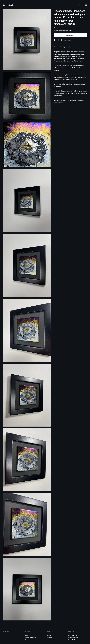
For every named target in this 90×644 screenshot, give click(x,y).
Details (56, 47)
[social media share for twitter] (58, 40)
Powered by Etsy (72, 640)
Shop (80, 5)
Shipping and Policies (30, 638)
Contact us (28, 640)
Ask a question (68, 40)
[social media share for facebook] (55, 40)
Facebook (49, 635)
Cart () (85, 5)
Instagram (49, 638)
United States (64, 31)
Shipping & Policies (66, 47)
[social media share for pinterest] (62, 40)
